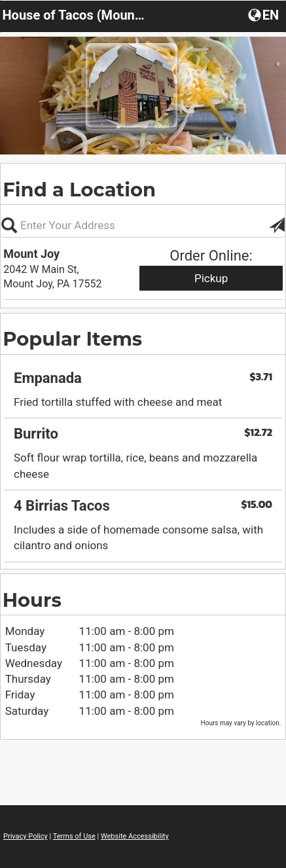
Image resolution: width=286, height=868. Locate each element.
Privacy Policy (26, 836)
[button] (265, 14)
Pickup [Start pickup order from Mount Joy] (211, 278)
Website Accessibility (135, 836)
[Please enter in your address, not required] (143, 225)
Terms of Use (74, 836)
